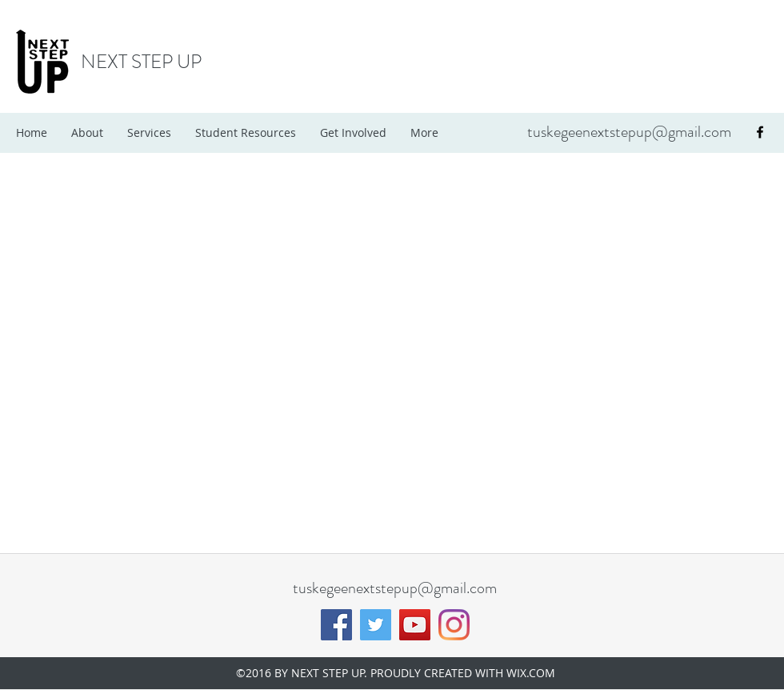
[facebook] (760, 132)
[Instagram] (454, 625)
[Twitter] (376, 625)
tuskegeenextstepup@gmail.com (629, 132)
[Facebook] (336, 625)
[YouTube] (415, 625)
